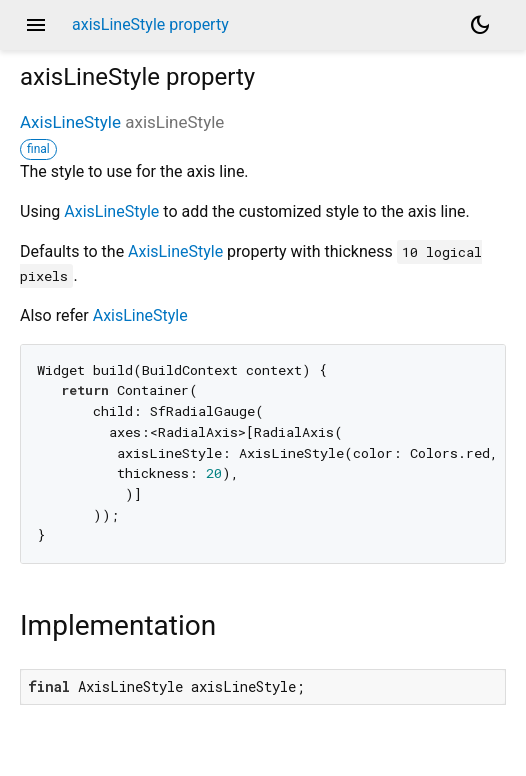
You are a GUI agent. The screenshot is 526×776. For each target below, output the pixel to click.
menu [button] (36, 25)
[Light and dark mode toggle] (480, 25)
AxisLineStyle (70, 122)
